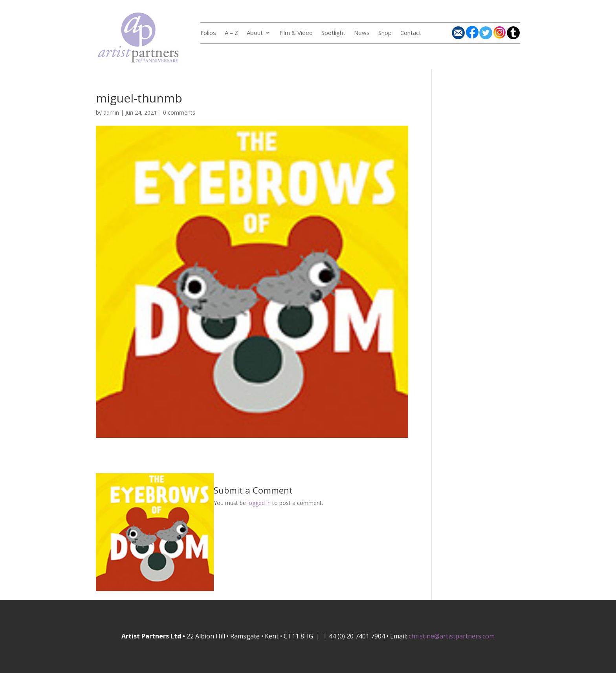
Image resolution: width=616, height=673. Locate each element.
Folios (208, 33)
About (255, 33)
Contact (411, 33)
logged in (259, 503)
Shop (385, 33)
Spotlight (333, 33)
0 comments (179, 112)
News (362, 33)
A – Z (231, 33)
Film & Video (296, 33)
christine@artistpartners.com (452, 636)
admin (111, 112)
